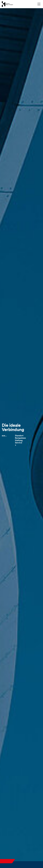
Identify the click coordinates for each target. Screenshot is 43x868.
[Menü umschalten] (39, 4)
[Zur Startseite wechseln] (7, 4)
